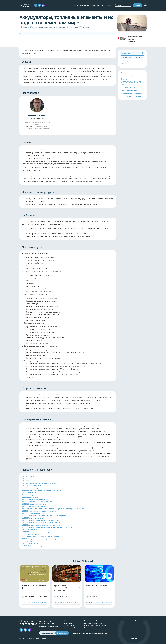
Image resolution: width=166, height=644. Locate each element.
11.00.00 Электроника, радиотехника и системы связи (41, 495)
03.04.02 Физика (28, 476)
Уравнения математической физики (34, 587)
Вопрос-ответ (68, 623)
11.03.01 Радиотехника (30, 497)
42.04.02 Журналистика (30, 544)
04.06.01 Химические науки (32, 485)
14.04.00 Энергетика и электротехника (36, 506)
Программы (84, 5)
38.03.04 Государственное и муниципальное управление (42, 537)
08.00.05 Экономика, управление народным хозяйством (42, 490)
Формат (124, 79)
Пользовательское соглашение (95, 626)
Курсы (75, 5)
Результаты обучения (129, 90)
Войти (138, 5)
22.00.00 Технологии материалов (34, 518)
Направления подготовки (131, 96)
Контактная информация (93, 623)
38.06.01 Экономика (29, 541)
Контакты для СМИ (91, 621)
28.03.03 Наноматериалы (31, 534)
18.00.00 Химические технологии (34, 513)
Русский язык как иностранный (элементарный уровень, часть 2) (67, 588)
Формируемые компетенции (132, 93)
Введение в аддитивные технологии (97, 587)
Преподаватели (127, 76)
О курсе (124, 73)
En (135, 621)
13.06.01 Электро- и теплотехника (34, 504)
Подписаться (62, 633)
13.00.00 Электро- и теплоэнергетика (35, 499)
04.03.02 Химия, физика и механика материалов (39, 481)
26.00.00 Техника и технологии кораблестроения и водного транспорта (47, 527)
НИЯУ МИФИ (61, 596)
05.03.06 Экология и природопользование (37, 488)
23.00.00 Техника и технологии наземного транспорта (41, 520)
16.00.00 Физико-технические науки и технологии (39, 511)
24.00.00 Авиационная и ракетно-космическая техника (41, 525)
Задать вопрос (69, 626)
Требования (126, 85)
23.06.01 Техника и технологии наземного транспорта (41, 523)
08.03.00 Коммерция (29, 492)
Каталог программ (47, 624)
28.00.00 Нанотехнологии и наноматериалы (37, 532)
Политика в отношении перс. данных (97, 628)
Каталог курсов (45, 621)
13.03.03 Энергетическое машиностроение (37, 502)
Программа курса (128, 88)
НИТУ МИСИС (93, 596)
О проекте (109, 5)
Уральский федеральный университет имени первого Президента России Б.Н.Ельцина (131, 39)
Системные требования (72, 628)
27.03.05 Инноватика (29, 530)
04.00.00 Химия (27, 478)
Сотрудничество (97, 5)
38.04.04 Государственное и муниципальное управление (42, 539)
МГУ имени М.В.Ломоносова (35, 596)
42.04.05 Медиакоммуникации (33, 546)
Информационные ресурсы (131, 82)
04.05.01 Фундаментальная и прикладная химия (39, 483)
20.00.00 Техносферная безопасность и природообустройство (44, 516)
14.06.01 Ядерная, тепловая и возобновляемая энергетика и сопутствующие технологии (53, 509)
